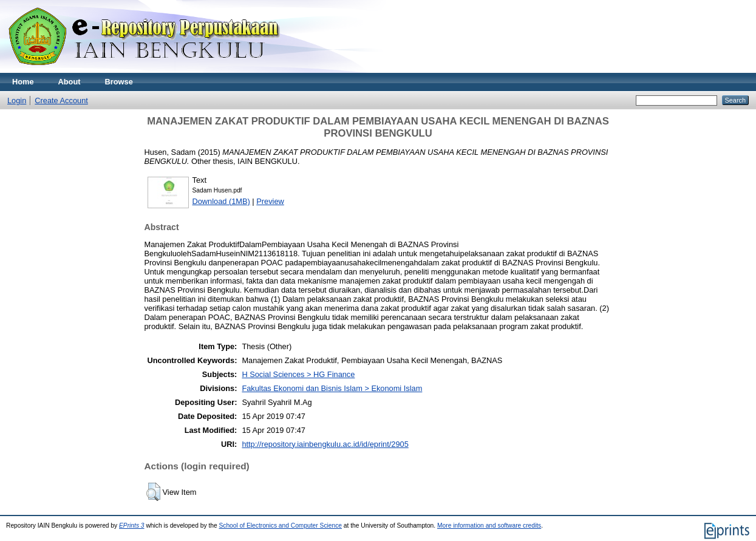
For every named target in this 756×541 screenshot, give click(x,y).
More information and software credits (489, 526)
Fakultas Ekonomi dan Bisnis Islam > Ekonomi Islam (332, 388)
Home (23, 82)
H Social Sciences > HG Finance (298, 374)
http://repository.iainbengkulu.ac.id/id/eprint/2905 (325, 444)
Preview (270, 201)
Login (17, 100)
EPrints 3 (132, 526)
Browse (119, 82)
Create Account (61, 100)
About (70, 82)
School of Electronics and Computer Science (280, 526)
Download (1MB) (221, 201)
